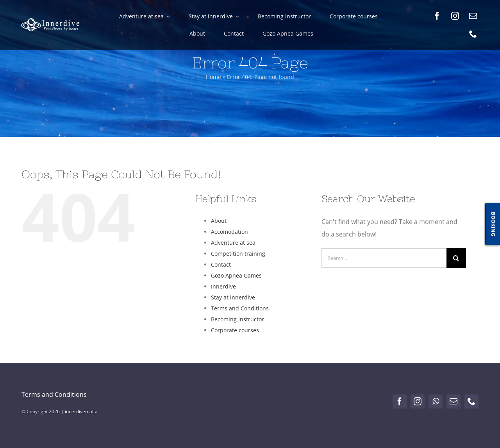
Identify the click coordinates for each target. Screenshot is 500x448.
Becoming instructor (237, 319)
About (219, 221)
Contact (221, 264)
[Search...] (384, 258)
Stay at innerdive (233, 297)
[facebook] (437, 16)
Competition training (238, 254)
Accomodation (229, 232)
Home (213, 77)
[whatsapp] (436, 401)
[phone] (473, 34)
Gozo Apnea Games (236, 275)
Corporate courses (235, 330)
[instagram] (455, 16)
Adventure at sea (233, 243)
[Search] (456, 258)
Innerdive (223, 286)
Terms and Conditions (240, 308)
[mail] (473, 16)
